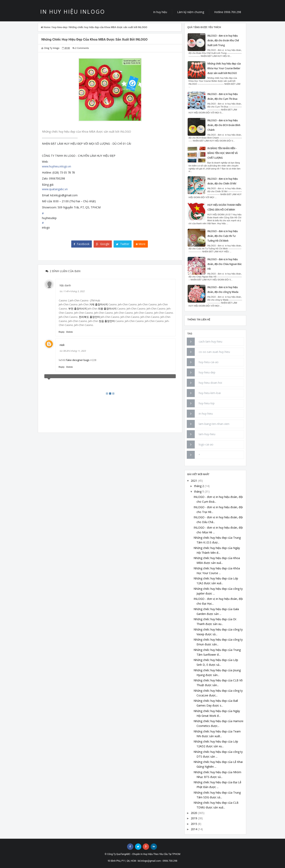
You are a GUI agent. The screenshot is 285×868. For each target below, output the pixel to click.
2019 (194, 818)
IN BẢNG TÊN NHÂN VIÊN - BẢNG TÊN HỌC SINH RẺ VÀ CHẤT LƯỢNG (223, 153)
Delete (70, 332)
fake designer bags (78, 360)
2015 (194, 824)
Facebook (82, 244)
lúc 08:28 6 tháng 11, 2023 (73, 351)
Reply (62, 332)
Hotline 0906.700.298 (228, 12)
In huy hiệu (160, 12)
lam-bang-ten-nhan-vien (214, 424)
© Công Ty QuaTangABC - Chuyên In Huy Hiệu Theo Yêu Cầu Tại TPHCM (142, 854)
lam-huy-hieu (207, 434)
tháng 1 (199, 491)
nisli (62, 345)
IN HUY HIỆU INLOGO (73, 12)
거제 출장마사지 (99, 304)
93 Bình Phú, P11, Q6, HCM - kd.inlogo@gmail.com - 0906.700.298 (142, 861)
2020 (194, 813)
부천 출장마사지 (78, 309)
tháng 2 (199, 486)
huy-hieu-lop (207, 403)
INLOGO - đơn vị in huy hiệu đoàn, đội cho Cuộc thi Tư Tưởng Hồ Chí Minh (223, 236)
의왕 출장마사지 (107, 309)
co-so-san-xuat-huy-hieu (214, 352)
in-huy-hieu (206, 414)
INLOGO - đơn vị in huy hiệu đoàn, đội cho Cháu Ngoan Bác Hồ (225, 264)
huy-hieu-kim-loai (210, 393)
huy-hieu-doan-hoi (210, 383)
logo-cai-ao (206, 444)
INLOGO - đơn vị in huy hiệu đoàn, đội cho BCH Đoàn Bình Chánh (224, 125)
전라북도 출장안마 (89, 317)
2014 (194, 829)
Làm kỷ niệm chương (191, 12)
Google (103, 244)
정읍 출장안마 (107, 321)
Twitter (123, 244)
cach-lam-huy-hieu (210, 341)
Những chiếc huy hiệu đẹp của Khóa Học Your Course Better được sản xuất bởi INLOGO (224, 68)
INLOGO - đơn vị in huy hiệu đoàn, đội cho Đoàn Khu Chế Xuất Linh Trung (223, 40)
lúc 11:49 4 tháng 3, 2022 (72, 291)
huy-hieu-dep (207, 372)
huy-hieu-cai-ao (209, 362)
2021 (194, 481)
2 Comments (82, 48)
